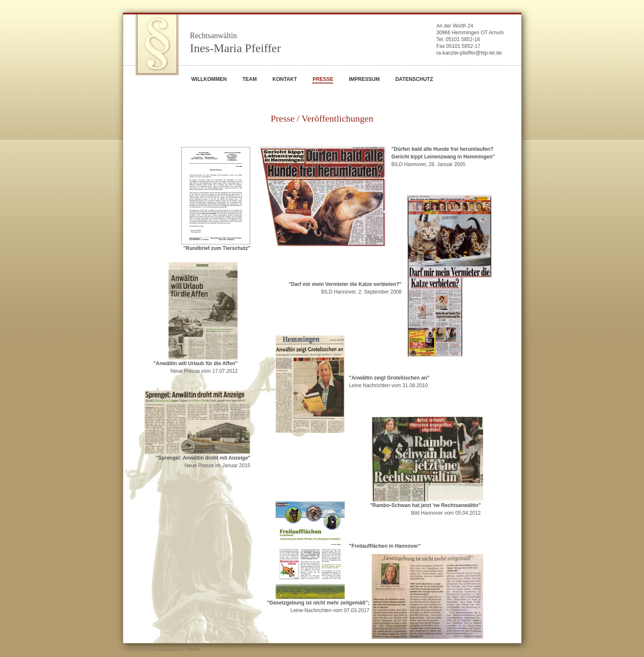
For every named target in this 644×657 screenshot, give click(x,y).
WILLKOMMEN (209, 79)
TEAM (249, 79)
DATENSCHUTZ (414, 79)
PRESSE (323, 79)
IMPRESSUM (364, 79)
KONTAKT (285, 79)
